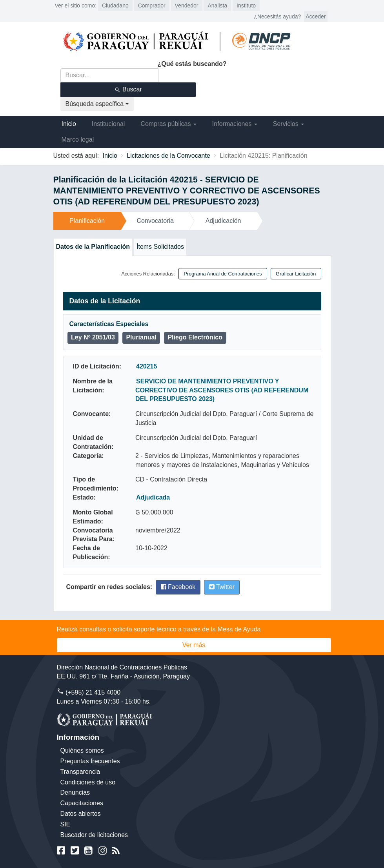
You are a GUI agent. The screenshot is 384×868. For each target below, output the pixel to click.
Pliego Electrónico (195, 337)
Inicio (69, 124)
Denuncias (75, 792)
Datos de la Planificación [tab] (93, 247)
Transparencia (80, 772)
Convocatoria (155, 221)
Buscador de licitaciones (94, 835)
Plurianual (141, 337)
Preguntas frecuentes (90, 761)
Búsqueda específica (97, 104)
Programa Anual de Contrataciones (223, 274)
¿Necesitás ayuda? (277, 16)
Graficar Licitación (296, 274)
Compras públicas (168, 124)
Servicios (288, 124)
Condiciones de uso (88, 782)
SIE (66, 824)
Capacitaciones (82, 803)
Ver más (194, 645)
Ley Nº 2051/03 (93, 337)
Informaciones (235, 124)
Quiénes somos (82, 750)
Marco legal (78, 139)
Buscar (128, 89)
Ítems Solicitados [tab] (160, 247)
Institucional (108, 124)
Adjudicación (223, 221)
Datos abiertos (81, 814)
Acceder (316, 16)
